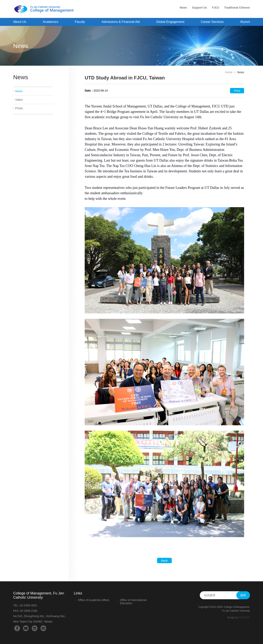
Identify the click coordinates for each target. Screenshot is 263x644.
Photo (19, 108)
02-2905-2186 (29, 611)
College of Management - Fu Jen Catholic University (45, 9)
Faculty (80, 22)
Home (229, 72)
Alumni (245, 22)
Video (19, 100)
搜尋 (243, 595)
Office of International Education (133, 602)
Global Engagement (170, 22)
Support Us (199, 8)
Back (164, 561)
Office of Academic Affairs (94, 600)
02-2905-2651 (29, 605)
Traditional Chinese (237, 8)
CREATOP (244, 618)
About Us (20, 22)
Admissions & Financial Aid (121, 22)
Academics (50, 22)
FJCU (216, 8)
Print (237, 91)
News (183, 8)
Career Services (212, 22)
